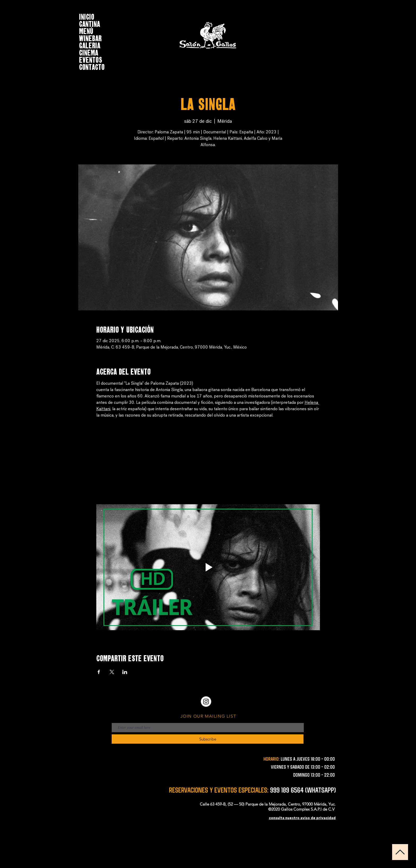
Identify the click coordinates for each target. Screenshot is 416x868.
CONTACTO (92, 66)
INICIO (87, 16)
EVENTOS (91, 59)
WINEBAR (90, 38)
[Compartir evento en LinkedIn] (125, 672)
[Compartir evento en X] (112, 672)
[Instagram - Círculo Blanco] (206, 702)
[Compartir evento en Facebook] (99, 672)
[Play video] (208, 567)
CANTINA (90, 23)
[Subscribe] (208, 739)
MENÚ (86, 30)
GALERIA (90, 45)
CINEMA (89, 52)
